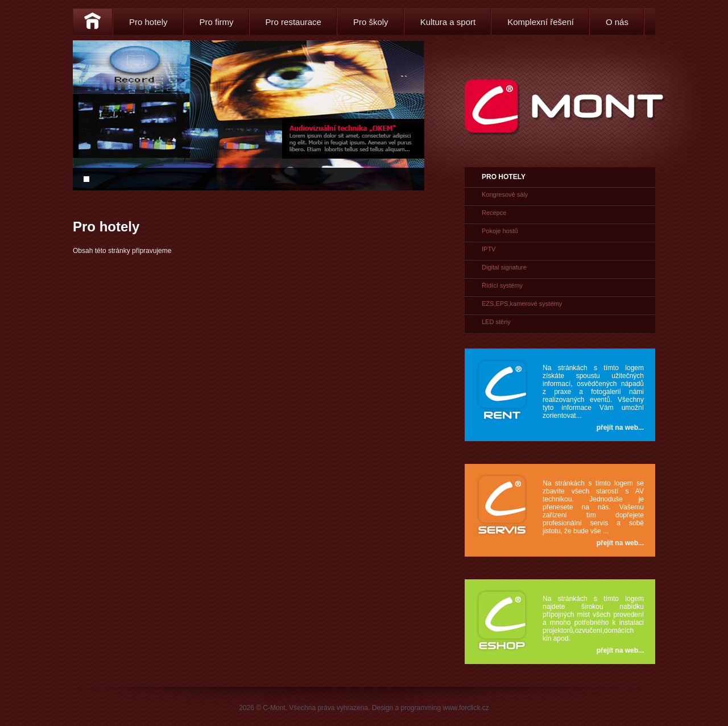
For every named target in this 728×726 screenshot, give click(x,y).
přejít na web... (620, 428)
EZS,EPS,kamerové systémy (522, 304)
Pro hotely (148, 22)
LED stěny (496, 322)
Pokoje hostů (500, 231)
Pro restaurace (293, 22)
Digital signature (504, 267)
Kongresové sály (505, 194)
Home (92, 22)
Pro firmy (217, 22)
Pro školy (371, 22)
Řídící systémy (502, 285)
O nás (617, 22)
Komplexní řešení (541, 22)
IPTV (489, 249)
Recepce (494, 213)
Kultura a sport (448, 22)
